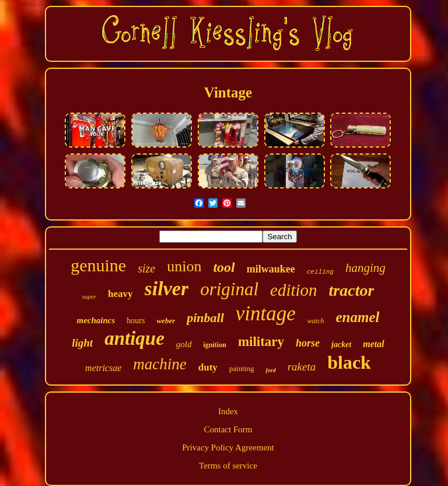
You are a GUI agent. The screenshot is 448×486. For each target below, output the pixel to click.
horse (308, 343)
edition (294, 290)
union (184, 266)
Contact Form (228, 429)
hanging (365, 268)
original (229, 289)
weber (166, 321)
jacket (341, 345)
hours (136, 321)
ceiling (320, 272)
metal (373, 344)
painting (242, 368)
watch (316, 321)
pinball (205, 318)
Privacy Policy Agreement (228, 447)
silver (167, 289)
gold (184, 344)
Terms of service (228, 466)
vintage (266, 314)
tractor (352, 290)
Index (228, 411)
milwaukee (271, 269)
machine (160, 364)
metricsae (103, 368)
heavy (120, 294)
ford (270, 370)
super (89, 296)
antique (134, 338)
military (261, 342)
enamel (358, 317)
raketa (302, 367)
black (349, 362)
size (146, 268)
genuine (98, 265)
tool (224, 267)
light (82, 343)
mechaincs (96, 320)
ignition (215, 345)
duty (208, 367)
